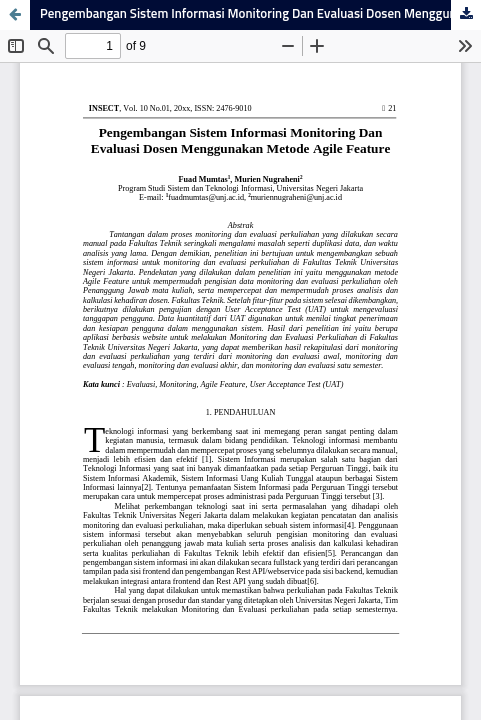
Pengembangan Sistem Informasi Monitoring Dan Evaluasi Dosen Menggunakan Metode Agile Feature (260, 14)
